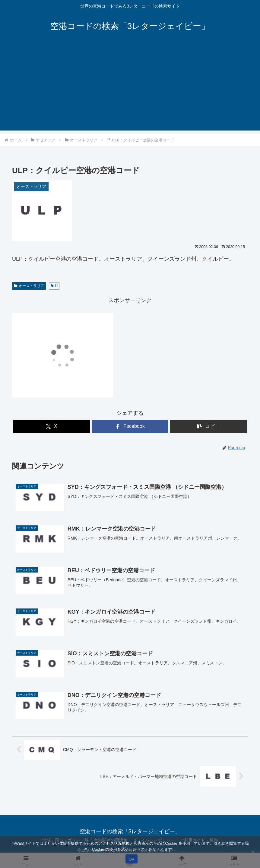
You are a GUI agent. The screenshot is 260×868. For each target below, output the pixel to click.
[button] (208, 426)
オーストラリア (29, 286)
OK (131, 859)
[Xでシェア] (52, 426)
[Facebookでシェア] (130, 426)
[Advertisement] (130, 88)
